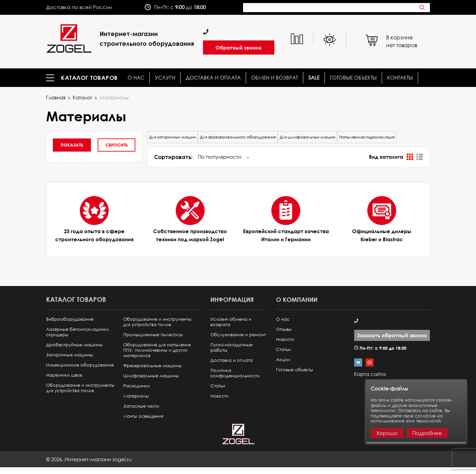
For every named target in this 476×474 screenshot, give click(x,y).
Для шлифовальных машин (308, 137)
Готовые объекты (353, 78)
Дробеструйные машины (74, 345)
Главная (56, 97)
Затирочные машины (70, 355)
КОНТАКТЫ (400, 78)
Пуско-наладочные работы (231, 347)
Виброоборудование (70, 319)
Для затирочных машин (173, 137)
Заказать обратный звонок (392, 335)
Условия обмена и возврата (231, 322)
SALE (314, 78)
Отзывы (284, 329)
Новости (219, 396)
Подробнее (427, 433)
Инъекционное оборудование (80, 365)
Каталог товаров (89, 78)
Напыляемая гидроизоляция (367, 137)
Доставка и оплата (213, 78)
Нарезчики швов (64, 375)
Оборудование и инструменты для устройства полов (80, 388)
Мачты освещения (143, 416)
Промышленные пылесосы (153, 335)
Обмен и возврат (275, 78)
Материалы (136, 396)
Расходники (137, 386)
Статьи (218, 386)
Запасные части (141, 406)
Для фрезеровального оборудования (238, 137)
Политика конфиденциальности (235, 373)
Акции (283, 360)
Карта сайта (370, 374)
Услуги (165, 78)
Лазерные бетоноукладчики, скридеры (78, 332)
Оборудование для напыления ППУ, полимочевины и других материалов (157, 350)
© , (89, 459)
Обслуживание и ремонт (238, 335)
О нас (136, 78)
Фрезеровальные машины (152, 366)
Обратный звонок (239, 48)
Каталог (82, 97)
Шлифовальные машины (151, 376)
